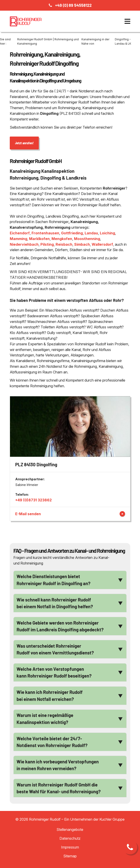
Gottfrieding (72, 233)
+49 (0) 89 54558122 (73, 5)
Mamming (18, 239)
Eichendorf (20, 233)
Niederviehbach (24, 244)
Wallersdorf (102, 244)
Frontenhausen (45, 233)
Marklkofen (39, 239)
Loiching (107, 233)
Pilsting (47, 244)
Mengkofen (62, 239)
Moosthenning (87, 239)
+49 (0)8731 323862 (33, 500)
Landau (91, 233)
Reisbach (64, 244)
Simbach (82, 244)
